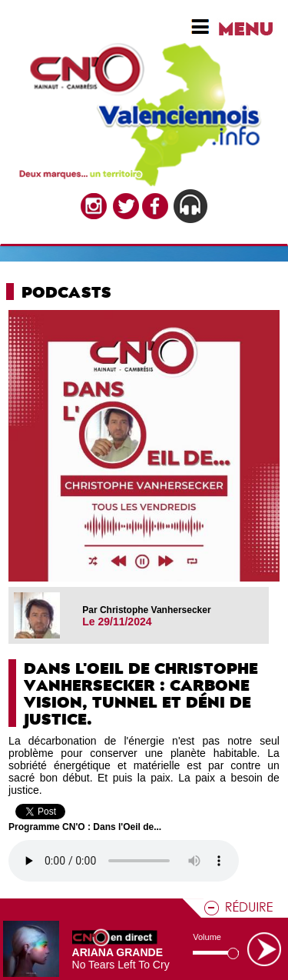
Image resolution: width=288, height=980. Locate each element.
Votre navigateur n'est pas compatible (124, 861)
